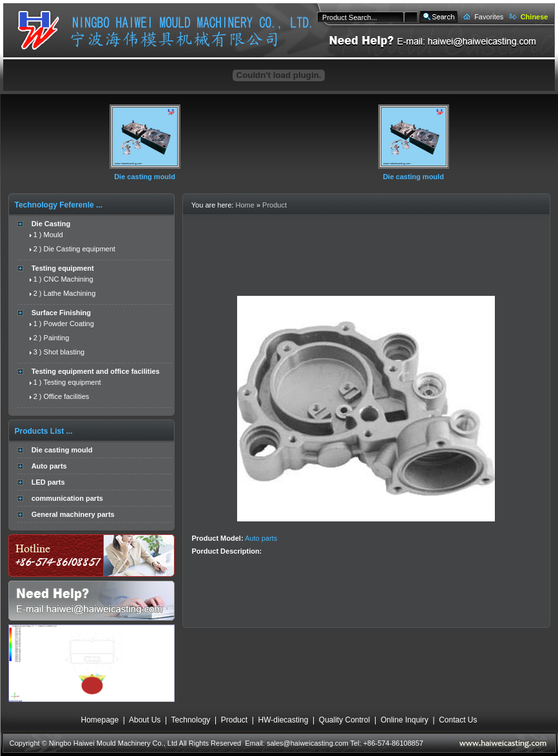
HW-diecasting (284, 720)
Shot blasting (64, 352)
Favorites (489, 17)
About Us (145, 720)
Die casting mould (145, 177)
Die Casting (51, 224)
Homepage (100, 720)
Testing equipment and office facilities (96, 371)
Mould (53, 235)
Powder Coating (69, 324)
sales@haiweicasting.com (308, 743)
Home (245, 205)
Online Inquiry (405, 720)
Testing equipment (63, 268)
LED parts (48, 482)
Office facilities (67, 396)
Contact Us (458, 720)
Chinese (534, 17)
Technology (191, 720)
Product (274, 205)
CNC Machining (69, 279)
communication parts (67, 498)
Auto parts (49, 466)
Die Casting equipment (80, 249)
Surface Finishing (61, 313)
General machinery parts (73, 514)
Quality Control (344, 720)
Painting (57, 338)
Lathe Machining (70, 293)
